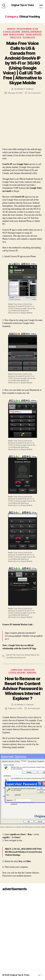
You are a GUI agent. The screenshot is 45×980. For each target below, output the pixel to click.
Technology (29, 37)
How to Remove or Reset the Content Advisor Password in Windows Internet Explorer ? (22, 688)
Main (6, 34)
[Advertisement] (22, 124)
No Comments (34, 93)
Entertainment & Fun (27, 29)
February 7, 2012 (15, 708)
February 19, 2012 (15, 93)
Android (11, 29)
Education (29, 670)
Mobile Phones (17, 34)
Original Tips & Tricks (23, 5)
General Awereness (32, 32)
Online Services (34, 34)
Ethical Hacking (12, 32)
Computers (16, 670)
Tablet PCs (15, 37)
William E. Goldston (25, 89)
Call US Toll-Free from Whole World (21, 655)
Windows (32, 673)
